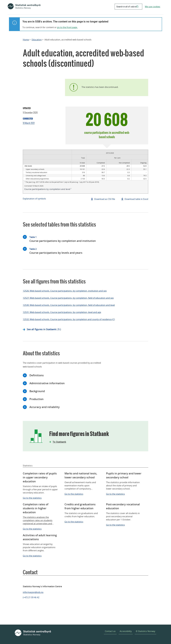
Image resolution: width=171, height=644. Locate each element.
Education (37, 40)
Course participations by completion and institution (63, 239)
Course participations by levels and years (56, 251)
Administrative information (47, 383)
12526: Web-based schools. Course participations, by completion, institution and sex (65, 291)
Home (26, 40)
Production (36, 399)
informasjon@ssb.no (33, 592)
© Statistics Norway (145, 631)
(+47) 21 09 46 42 (31, 597)
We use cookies (153, 7)
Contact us (110, 631)
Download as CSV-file (105, 199)
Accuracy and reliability (45, 407)
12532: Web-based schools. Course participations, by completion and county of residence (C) (69, 319)
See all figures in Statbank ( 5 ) (44, 329)
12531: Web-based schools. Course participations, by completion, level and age (62, 312)
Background (37, 391)
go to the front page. (67, 27)
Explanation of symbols (34, 199)
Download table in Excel (136, 199)
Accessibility (126, 631)
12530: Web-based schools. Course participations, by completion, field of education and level (69, 305)
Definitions (37, 375)
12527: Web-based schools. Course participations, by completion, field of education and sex (68, 298)
